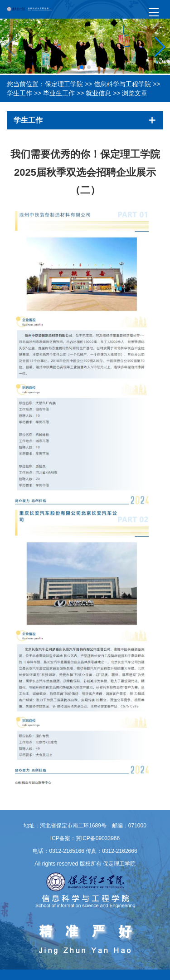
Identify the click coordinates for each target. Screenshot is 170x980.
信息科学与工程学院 (122, 84)
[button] (82, 67)
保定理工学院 (64, 84)
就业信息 (98, 93)
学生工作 (19, 93)
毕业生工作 (59, 93)
